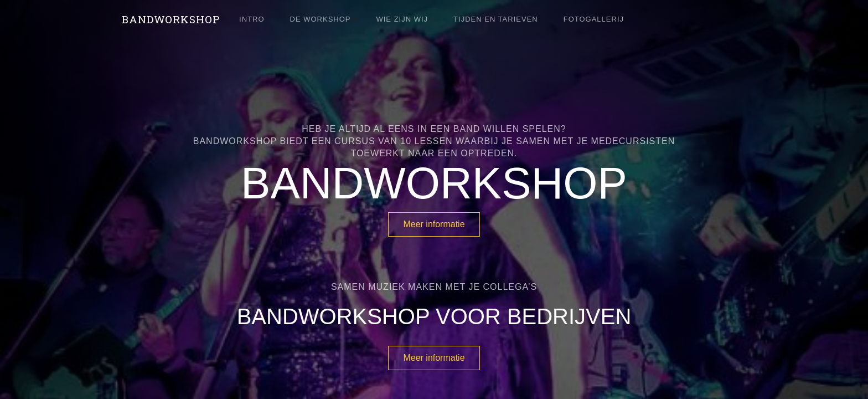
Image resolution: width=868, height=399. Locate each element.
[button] (326, 19)
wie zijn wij (402, 19)
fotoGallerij (594, 19)
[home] (171, 19)
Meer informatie (434, 224)
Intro (252, 19)
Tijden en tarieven (496, 19)
